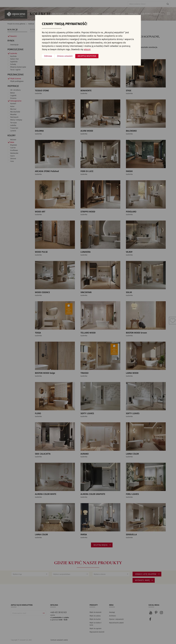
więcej (87, 49)
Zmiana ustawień (65, 56)
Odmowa (48, 56)
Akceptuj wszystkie (87, 56)
